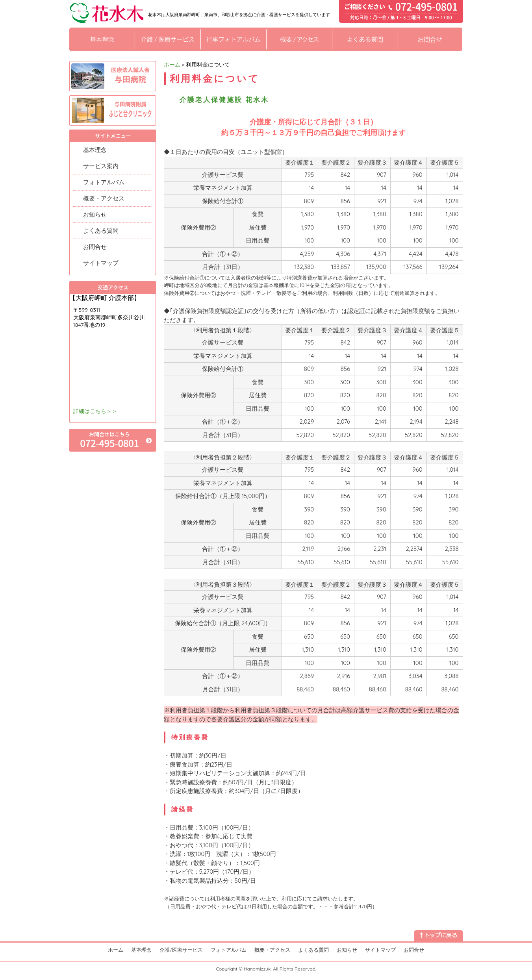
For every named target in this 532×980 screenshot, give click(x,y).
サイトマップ (101, 263)
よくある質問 (101, 231)
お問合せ (95, 247)
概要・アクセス (104, 198)
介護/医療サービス (181, 950)
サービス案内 (101, 166)
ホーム (172, 65)
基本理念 (95, 150)
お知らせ (95, 214)
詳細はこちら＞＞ (95, 411)
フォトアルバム (104, 182)
